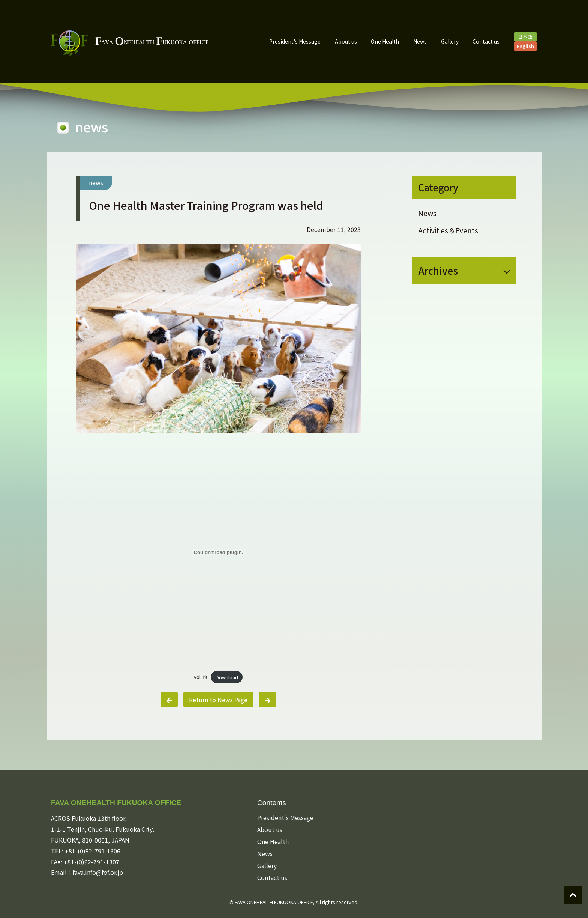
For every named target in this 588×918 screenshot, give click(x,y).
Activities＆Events (448, 230)
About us (346, 41)
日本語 (525, 37)
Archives (438, 270)
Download (227, 677)
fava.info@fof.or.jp (98, 872)
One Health (385, 41)
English (525, 46)
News (420, 41)
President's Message (295, 41)
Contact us (486, 41)
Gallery (450, 41)
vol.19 (200, 677)
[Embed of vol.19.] (218, 552)
